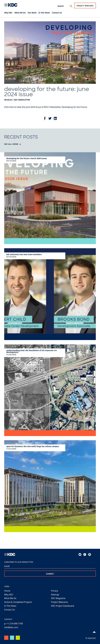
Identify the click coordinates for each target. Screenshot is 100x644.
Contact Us (9, 610)
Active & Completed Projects (18, 602)
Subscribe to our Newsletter (19, 562)
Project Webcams (85, 6)
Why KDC (9, 595)
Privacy (55, 591)
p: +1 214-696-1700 (14, 624)
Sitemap (55, 595)
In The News (10, 606)
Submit (50, 574)
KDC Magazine (58, 598)
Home (7, 591)
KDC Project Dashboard (62, 606)
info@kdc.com (11, 627)
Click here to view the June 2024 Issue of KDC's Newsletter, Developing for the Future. (46, 107)
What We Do (10, 598)
